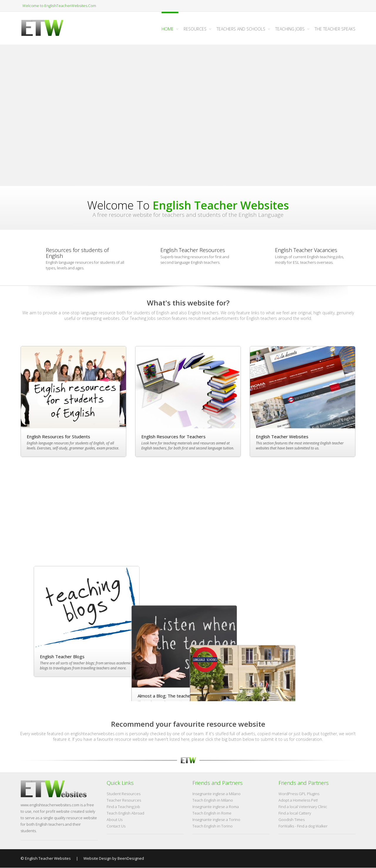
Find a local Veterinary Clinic (303, 807)
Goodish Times (292, 820)
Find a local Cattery (295, 813)
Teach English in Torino (213, 826)
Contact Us (116, 826)
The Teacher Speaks (335, 29)
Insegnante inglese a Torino (216, 820)
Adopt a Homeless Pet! (298, 800)
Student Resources (124, 794)
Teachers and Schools (241, 29)
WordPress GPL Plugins (299, 794)
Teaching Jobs (290, 29)
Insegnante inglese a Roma (216, 807)
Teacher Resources (124, 800)
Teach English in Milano (213, 800)
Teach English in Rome (212, 813)
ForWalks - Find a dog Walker (303, 826)
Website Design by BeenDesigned (113, 858)
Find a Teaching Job (123, 807)
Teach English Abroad (125, 813)
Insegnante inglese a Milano (216, 794)
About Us (115, 820)
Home (168, 29)
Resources (195, 29)
